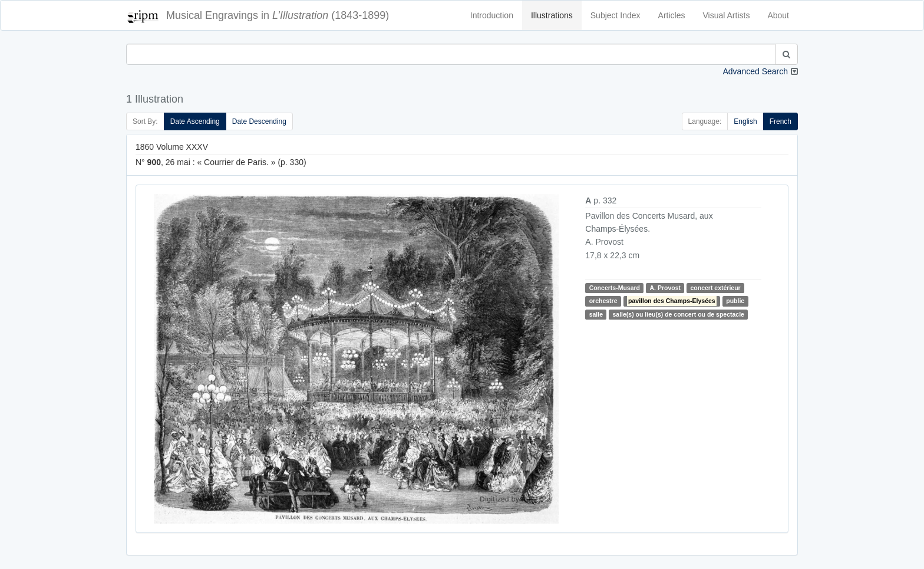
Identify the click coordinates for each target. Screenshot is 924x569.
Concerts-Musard (615, 288)
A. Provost (665, 288)
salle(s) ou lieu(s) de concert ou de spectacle (678, 314)
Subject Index (616, 15)
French (781, 121)
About (778, 15)
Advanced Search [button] (755, 71)
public (735, 301)
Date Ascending (195, 121)
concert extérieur (715, 288)
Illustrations (552, 15)
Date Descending (259, 121)
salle (596, 314)
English (745, 121)
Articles (672, 15)
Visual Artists (727, 15)
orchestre (603, 301)
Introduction (492, 15)
